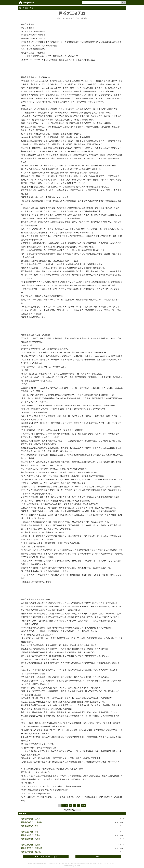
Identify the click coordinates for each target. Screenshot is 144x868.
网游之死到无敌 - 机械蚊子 (32, 845)
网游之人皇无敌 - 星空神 (31, 835)
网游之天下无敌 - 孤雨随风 (32, 848)
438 (84, 805)
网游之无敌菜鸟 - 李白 (30, 826)
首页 (31, 8)
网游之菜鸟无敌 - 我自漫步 (32, 852)
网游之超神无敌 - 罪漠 (30, 832)
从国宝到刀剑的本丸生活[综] (46, 857)
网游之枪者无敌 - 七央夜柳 (32, 822)
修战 (98, 857)
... (79, 805)
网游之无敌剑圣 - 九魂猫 (31, 839)
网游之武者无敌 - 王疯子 (31, 819)
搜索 (123, 2)
